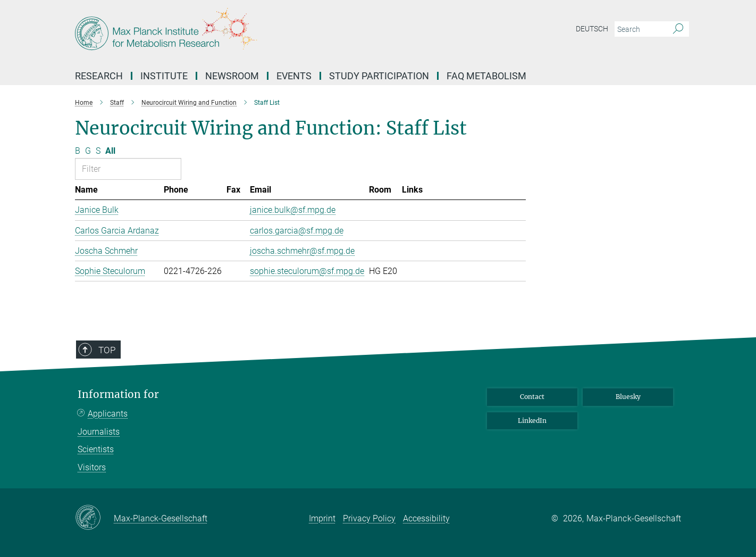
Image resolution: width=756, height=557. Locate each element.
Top (107, 350)
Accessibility (426, 518)
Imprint (322, 518)
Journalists (99, 432)
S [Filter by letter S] (98, 151)
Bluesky (628, 397)
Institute (164, 76)
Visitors (92, 467)
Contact (532, 397)
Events (294, 76)
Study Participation (379, 76)
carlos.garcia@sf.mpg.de (297, 231)
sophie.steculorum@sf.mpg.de (307, 271)
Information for (118, 394)
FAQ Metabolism (486, 76)
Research (99, 76)
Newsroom (232, 76)
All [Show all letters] (110, 151)
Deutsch (592, 29)
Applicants (108, 414)
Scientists (96, 449)
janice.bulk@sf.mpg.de (293, 210)
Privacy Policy (369, 518)
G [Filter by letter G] (88, 151)
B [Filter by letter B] (78, 151)
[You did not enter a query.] (640, 29)
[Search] (678, 29)
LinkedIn (532, 421)
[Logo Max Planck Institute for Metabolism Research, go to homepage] (274, 32)
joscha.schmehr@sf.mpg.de (302, 251)
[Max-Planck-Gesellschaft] (94, 518)
